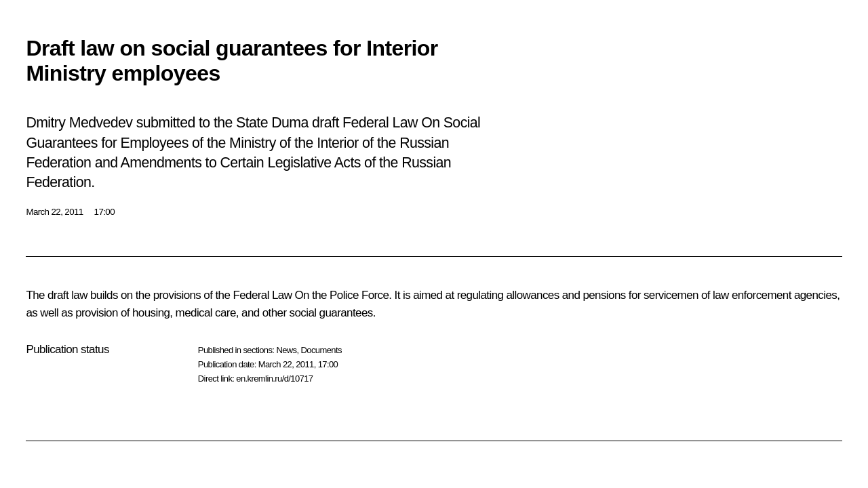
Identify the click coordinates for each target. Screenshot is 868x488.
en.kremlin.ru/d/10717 (274, 379)
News (286, 350)
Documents (321, 350)
